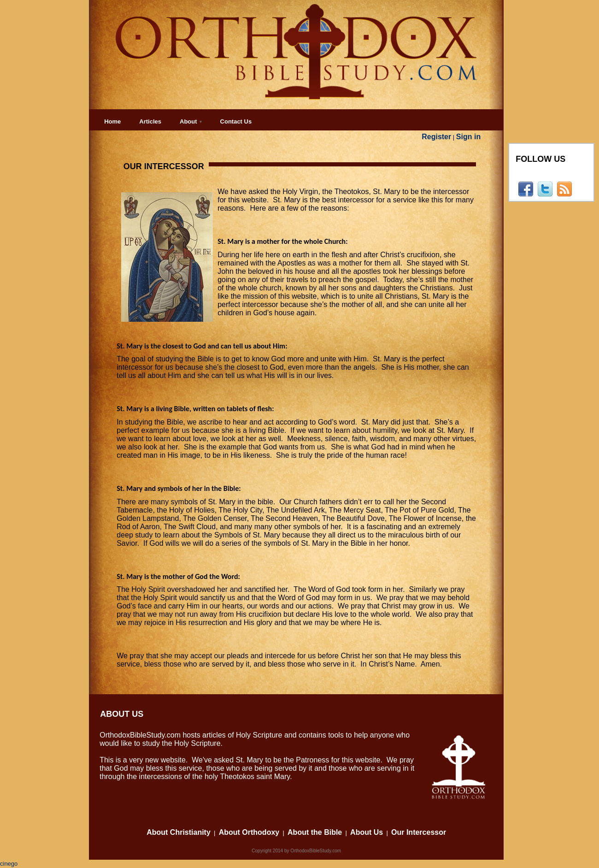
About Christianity (179, 832)
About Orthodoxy (249, 832)
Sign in (468, 137)
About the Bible (315, 832)
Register (436, 137)
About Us (367, 832)
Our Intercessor (419, 832)
